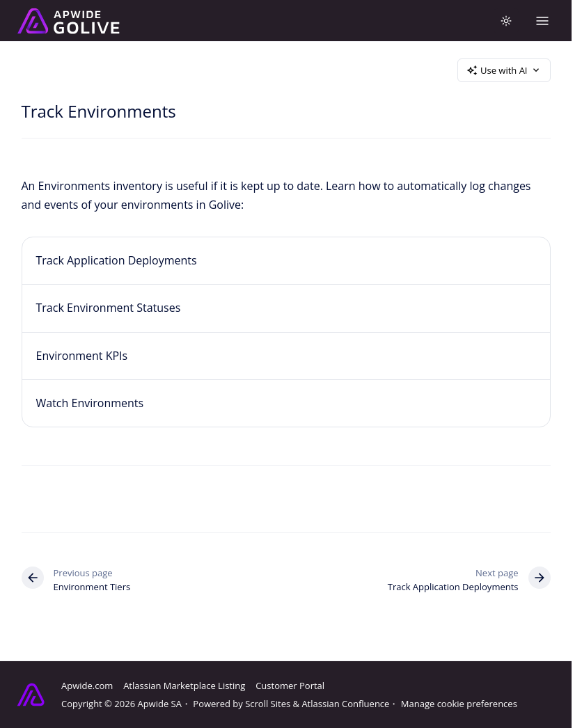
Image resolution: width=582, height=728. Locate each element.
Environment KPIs (82, 356)
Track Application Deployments (117, 260)
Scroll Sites (268, 704)
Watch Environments (90, 403)
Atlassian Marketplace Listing (184, 686)
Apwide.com (87, 686)
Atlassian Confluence (345, 704)
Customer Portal (290, 686)
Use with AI (504, 70)
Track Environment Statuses (109, 308)
